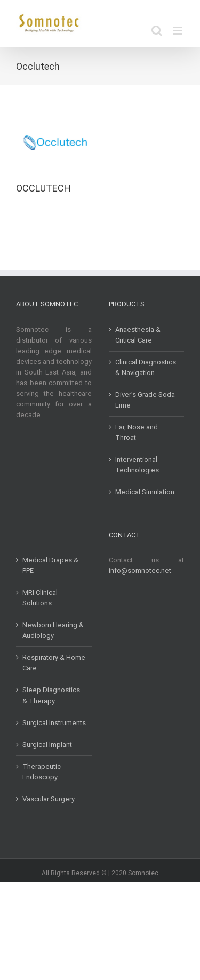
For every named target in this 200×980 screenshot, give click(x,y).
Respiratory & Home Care (54, 663)
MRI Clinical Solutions (40, 598)
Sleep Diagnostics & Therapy (51, 695)
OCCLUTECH (43, 188)
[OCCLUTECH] (55, 119)
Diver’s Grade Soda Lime (145, 400)
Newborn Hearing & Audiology (53, 630)
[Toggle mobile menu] (178, 31)
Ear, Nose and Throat (137, 432)
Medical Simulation (145, 492)
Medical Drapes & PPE (50, 565)
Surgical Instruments (54, 723)
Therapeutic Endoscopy (42, 772)
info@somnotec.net (140, 571)
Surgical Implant (47, 745)
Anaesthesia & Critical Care (138, 335)
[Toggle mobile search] (157, 31)
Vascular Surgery (49, 799)
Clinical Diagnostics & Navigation (146, 367)
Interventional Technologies (137, 465)
